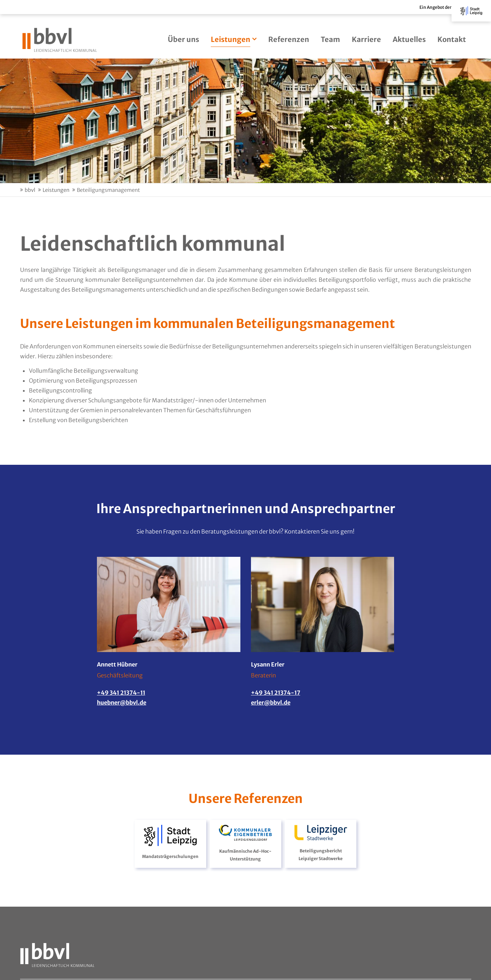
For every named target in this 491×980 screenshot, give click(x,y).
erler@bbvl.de (271, 702)
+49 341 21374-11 (121, 693)
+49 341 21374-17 (276, 693)
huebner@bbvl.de (122, 702)
